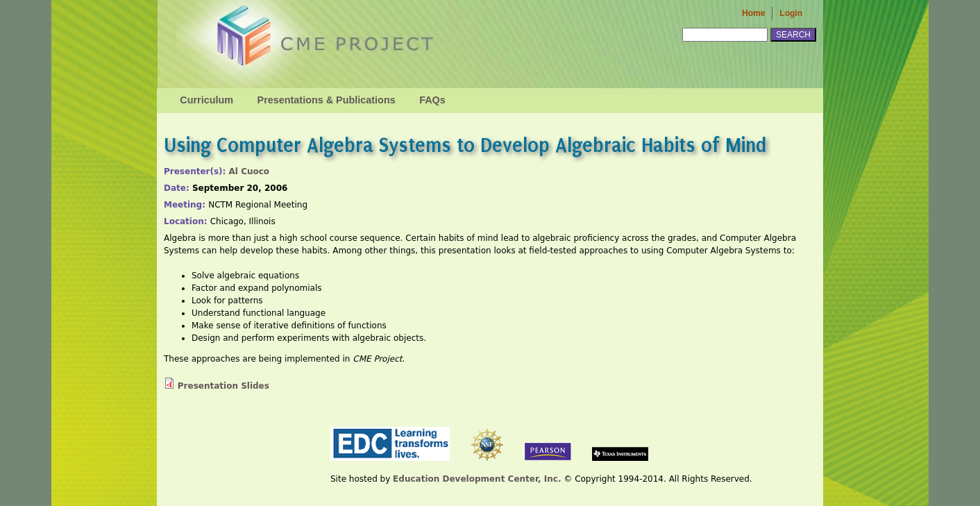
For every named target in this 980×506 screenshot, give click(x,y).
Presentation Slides (223, 386)
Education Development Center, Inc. (477, 479)
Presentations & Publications (327, 100)
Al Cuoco (250, 171)
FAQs (432, 100)
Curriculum (206, 100)
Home (753, 13)
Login (791, 13)
